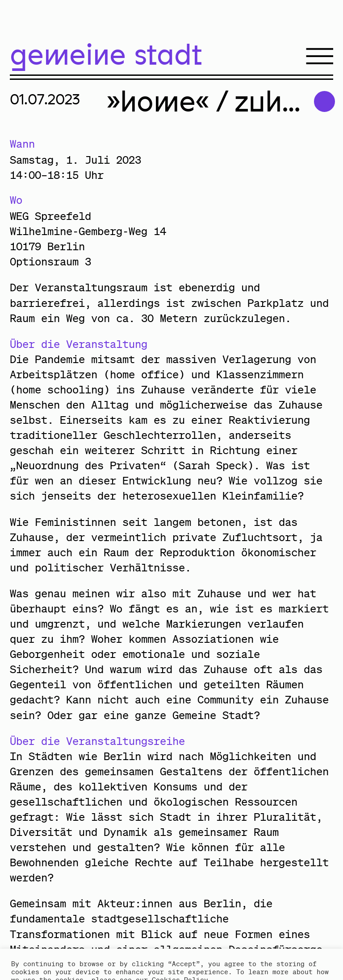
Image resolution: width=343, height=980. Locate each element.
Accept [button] (29, 960)
